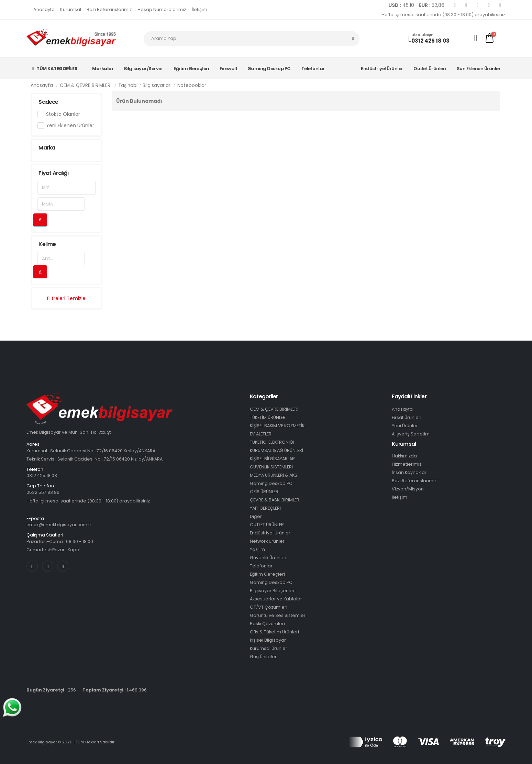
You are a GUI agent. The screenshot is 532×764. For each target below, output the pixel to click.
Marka (47, 148)
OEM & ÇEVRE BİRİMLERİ (86, 85)
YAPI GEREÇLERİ (265, 508)
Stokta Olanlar (63, 114)
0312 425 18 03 (430, 41)
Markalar (101, 69)
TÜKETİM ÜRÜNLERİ (268, 417)
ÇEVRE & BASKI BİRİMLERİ (275, 500)
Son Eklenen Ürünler (479, 69)
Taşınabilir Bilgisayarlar (144, 85)
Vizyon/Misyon (408, 489)
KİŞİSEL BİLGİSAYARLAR (272, 459)
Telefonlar (313, 69)
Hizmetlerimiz (407, 464)
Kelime (47, 244)
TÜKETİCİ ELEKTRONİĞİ (272, 442)
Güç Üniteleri (264, 657)
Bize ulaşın (423, 35)
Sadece (48, 102)
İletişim (199, 9)
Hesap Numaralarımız (162, 9)
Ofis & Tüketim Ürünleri (274, 632)
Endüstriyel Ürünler (382, 69)
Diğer (256, 516)
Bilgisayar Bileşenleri (273, 591)
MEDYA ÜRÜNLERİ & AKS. (274, 475)
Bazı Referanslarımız (109, 9)
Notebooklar (192, 85)
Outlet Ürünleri (430, 69)
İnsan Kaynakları (410, 472)
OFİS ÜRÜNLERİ (265, 492)
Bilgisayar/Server (144, 69)
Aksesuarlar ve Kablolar (276, 599)
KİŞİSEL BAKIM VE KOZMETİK (277, 426)
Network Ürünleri (268, 541)
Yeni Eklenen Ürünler (70, 125)
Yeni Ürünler (405, 426)
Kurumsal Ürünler (269, 648)
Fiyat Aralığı (53, 173)
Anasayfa (44, 9)
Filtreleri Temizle (66, 298)
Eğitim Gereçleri (191, 69)
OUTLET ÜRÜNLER (267, 525)
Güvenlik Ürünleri (268, 558)
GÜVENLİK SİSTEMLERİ (271, 467)
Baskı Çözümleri (267, 624)
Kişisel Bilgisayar (268, 640)
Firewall (228, 69)
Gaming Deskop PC (269, 69)
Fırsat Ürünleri (407, 417)
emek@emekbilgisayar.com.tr (60, 525)
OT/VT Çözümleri (269, 607)
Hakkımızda (404, 456)
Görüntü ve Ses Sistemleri (278, 615)
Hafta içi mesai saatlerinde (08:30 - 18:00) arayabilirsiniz (444, 15)
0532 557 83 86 (43, 492)
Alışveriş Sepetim (411, 434)
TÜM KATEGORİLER (55, 69)
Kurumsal (71, 9)
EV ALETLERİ (261, 434)
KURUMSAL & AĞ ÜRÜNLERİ (276, 450)
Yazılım (257, 549)
